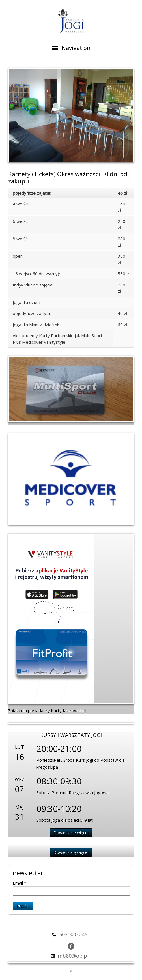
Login (71, 970)
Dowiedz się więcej (71, 833)
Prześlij (23, 906)
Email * (20, 883)
